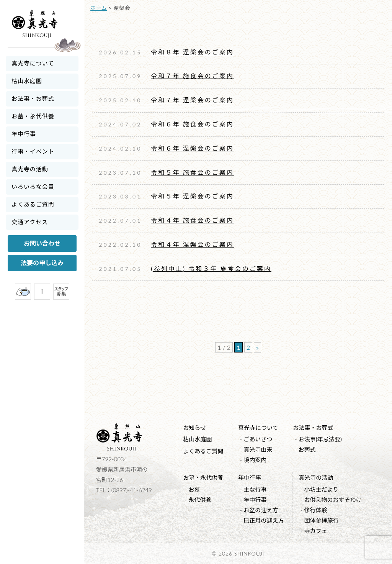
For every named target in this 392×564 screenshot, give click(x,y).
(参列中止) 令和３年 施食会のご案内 (211, 268)
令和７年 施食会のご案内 (192, 76)
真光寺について (33, 63)
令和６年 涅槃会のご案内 (192, 148)
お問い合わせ (42, 243)
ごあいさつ (258, 439)
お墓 (194, 489)
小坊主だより (321, 489)
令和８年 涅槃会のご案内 (192, 52)
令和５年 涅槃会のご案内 (192, 196)
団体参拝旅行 (321, 520)
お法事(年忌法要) (320, 439)
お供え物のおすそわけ (333, 500)
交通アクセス (30, 222)
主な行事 (255, 489)
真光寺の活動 (30, 169)
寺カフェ (315, 531)
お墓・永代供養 (33, 116)
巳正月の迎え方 (264, 520)
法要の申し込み (42, 263)
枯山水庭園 (27, 81)
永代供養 (200, 500)
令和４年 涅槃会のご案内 (192, 244)
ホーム (99, 8)
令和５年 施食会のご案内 (192, 172)
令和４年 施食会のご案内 (192, 220)
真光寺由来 (258, 449)
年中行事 (24, 134)
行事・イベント (33, 151)
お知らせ (194, 428)
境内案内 (255, 460)
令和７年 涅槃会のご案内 (192, 100)
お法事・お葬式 (33, 98)
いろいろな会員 (33, 187)
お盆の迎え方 (261, 510)
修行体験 (315, 510)
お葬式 (307, 449)
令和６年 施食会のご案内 (192, 124)
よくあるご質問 (33, 204)
